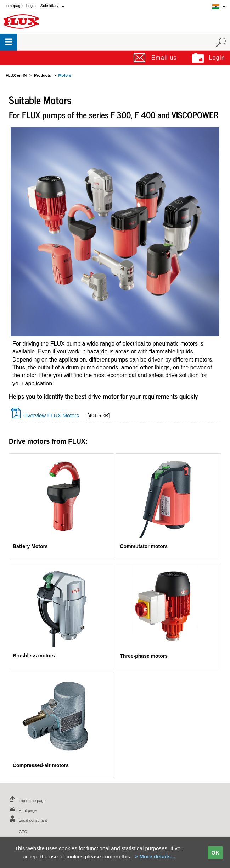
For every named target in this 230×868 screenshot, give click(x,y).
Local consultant (27, 820)
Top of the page (27, 801)
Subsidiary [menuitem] (49, 6)
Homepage (13, 6)
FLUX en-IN (16, 75)
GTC (23, 832)
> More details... (155, 856)
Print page (22, 810)
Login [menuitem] (31, 6)
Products (43, 75)
